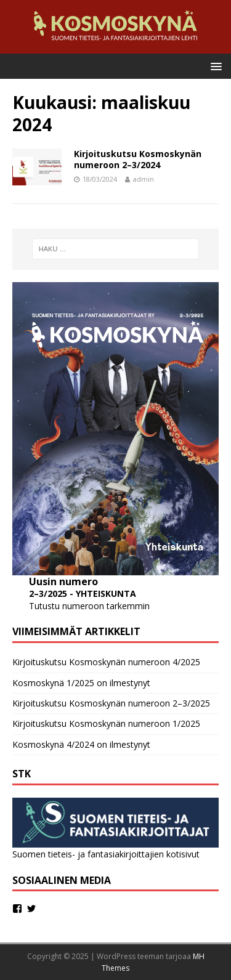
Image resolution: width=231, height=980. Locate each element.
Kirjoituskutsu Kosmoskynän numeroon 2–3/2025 (111, 703)
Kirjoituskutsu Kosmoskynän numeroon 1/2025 (106, 723)
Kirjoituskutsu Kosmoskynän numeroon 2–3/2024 (138, 159)
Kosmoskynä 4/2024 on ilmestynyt (81, 744)
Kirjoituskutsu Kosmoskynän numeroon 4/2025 (106, 662)
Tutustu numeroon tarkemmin (89, 606)
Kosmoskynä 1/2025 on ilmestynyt (81, 683)
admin (144, 179)
